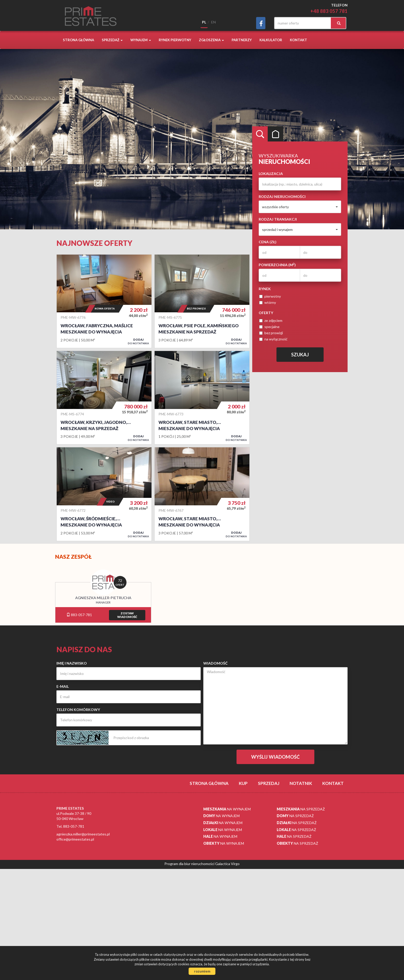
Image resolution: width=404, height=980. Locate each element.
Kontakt (298, 40)
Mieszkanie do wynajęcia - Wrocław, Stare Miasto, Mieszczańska (202, 494)
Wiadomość (215, 663)
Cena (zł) (268, 242)
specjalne (269, 327)
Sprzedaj (269, 783)
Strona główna (78, 40)
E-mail (63, 686)
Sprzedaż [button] (112, 40)
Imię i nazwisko (72, 663)
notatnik (301, 783)
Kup (243, 783)
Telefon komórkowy (78, 710)
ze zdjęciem (271, 320)
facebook (261, 23)
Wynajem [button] (141, 40)
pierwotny (270, 296)
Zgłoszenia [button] (211, 40)
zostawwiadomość (127, 615)
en (213, 22)
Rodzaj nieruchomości (282, 196)
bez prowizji (271, 333)
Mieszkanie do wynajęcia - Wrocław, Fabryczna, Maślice (104, 301)
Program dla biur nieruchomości (190, 864)
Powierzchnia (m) (277, 265)
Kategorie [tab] (275, 134)
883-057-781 (79, 615)
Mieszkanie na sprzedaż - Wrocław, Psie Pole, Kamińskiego (202, 301)
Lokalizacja (271, 174)
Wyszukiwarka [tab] (260, 134)
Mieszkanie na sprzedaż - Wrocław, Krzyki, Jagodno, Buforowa (104, 398)
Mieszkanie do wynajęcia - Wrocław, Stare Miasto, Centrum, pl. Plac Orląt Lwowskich (202, 398)
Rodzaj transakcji (278, 219)
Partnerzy (242, 40)
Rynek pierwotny (175, 40)
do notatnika (138, 341)
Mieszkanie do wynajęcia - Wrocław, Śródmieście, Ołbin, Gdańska (104, 494)
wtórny (268, 302)
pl (204, 22)
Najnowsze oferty (94, 243)
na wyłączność (273, 339)
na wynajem (227, 809)
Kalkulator (271, 40)
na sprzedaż (301, 809)
